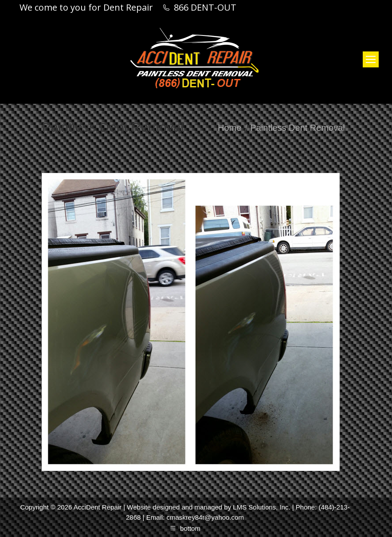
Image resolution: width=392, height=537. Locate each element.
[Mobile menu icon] (371, 59)
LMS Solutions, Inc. (261, 507)
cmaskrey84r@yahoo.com (205, 517)
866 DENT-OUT (205, 8)
